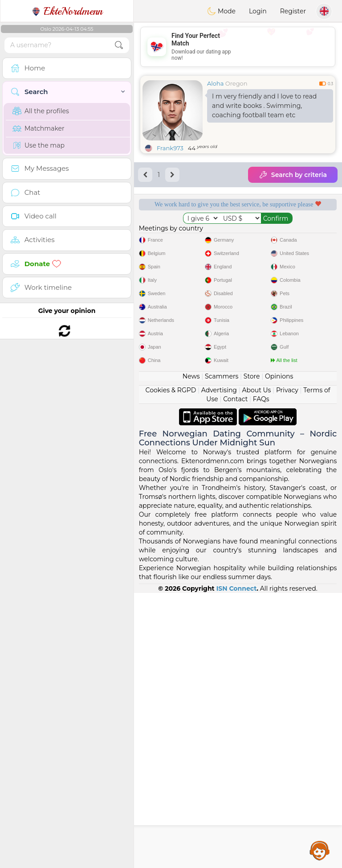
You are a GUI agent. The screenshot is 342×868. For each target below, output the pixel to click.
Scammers (222, 651)
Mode (221, 11)
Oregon (236, 83)
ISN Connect (237, 864)
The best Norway (291, 286)
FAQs (261, 674)
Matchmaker (39, 128)
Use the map (39, 145)
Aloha (215, 83)
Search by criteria (293, 175)
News (191, 651)
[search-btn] (119, 45)
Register (293, 11)
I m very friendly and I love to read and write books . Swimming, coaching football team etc (264, 106)
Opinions (279, 651)
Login (258, 11)
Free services (185, 235)
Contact (235, 674)
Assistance (320, 850)
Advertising (219, 665)
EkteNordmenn (67, 11)
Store (252, 651)
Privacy (287, 665)
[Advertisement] (238, 47)
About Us (256, 665)
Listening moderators (291, 235)
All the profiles (41, 111)
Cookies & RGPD (171, 665)
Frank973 (170, 148)
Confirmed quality (185, 286)
